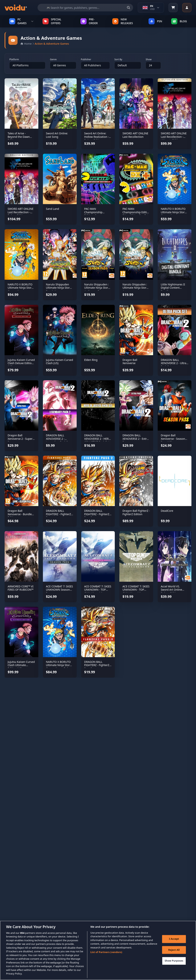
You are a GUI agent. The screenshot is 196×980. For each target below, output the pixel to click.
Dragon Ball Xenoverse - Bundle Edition (20, 514)
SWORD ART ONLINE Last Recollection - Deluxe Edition (20, 212)
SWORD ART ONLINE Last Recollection (135, 135)
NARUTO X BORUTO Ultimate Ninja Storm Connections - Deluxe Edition (59, 667)
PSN (155, 21)
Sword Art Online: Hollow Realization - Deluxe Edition (97, 137)
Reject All (174, 951)
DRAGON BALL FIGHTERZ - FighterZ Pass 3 (97, 665)
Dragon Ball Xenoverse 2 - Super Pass (20, 439)
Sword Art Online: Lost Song (57, 135)
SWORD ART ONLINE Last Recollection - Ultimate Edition (174, 137)
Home (26, 44)
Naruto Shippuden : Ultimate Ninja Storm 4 (136, 288)
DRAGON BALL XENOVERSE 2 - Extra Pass (135, 439)
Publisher (86, 59)
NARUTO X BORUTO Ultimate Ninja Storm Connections (174, 212)
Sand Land (53, 209)
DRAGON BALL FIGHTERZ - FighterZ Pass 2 (97, 514)
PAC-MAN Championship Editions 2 (93, 212)
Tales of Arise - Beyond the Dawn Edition (19, 137)
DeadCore (167, 511)
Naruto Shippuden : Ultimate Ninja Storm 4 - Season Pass (97, 288)
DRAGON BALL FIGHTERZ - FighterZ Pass (59, 514)
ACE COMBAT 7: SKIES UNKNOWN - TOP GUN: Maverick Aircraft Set (136, 591)
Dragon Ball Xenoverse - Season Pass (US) (173, 439)
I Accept (174, 940)
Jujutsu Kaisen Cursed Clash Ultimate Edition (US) (21, 665)
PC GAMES (21, 21)
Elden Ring (91, 360)
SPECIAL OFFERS (52, 21)
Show (149, 59)
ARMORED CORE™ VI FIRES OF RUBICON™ (20, 588)
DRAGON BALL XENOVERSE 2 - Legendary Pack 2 (57, 439)
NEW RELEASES (123, 21)
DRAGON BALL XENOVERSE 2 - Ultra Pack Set (173, 363)
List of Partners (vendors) (106, 954)
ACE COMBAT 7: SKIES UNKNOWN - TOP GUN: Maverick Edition (98, 591)
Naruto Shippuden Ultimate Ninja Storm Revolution (59, 288)
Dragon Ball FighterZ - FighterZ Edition (136, 512)
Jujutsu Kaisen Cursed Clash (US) (59, 362)
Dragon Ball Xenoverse (130, 362)
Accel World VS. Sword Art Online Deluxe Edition (171, 590)
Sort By (118, 59)
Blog (179, 21)
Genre (53, 59)
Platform (14, 59)
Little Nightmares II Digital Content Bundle (173, 288)
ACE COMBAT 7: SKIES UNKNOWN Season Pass (59, 590)
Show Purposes (174, 962)
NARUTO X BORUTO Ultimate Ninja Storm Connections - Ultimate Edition (21, 289)
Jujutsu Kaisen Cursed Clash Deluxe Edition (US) (21, 363)
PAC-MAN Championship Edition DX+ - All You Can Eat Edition (136, 214)
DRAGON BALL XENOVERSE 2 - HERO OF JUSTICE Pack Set (98, 439)
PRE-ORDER (89, 21)
